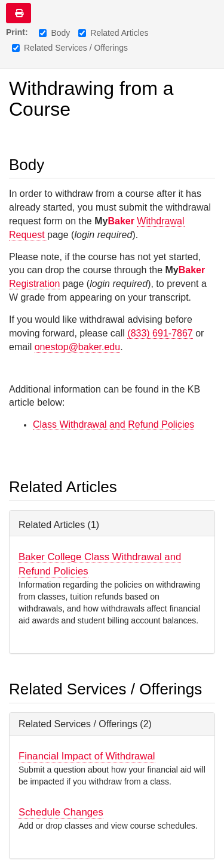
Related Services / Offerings (70, 48)
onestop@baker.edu (77, 347)
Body (54, 33)
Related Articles (113, 33)
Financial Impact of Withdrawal (87, 756)
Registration (34, 284)
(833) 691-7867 (160, 333)
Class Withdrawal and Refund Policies (113, 424)
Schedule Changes (61, 812)
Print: (17, 32)
